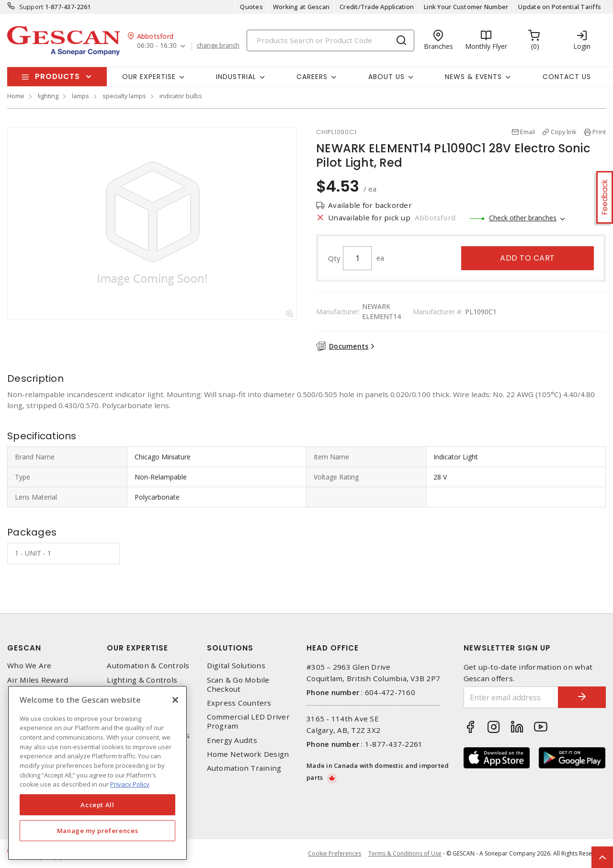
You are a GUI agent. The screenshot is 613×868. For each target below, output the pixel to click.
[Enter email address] (511, 697)
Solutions (230, 648)
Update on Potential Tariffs (560, 7)
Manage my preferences (98, 831)
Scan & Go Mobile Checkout (238, 685)
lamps (80, 96)
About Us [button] (386, 77)
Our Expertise (137, 648)
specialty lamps (124, 96)
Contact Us (567, 77)
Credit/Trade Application (377, 7)
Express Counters (239, 703)
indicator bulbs (181, 96)
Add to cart (528, 258)
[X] (175, 700)
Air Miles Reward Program (38, 685)
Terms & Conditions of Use (405, 853)
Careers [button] (312, 77)
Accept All (97, 805)
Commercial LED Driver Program (248, 721)
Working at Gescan (301, 7)
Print (599, 132)
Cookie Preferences (335, 854)
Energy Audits (232, 740)
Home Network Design (248, 754)
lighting (48, 96)
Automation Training (244, 768)
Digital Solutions (236, 666)
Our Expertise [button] (149, 77)
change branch (218, 46)
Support (31, 7)
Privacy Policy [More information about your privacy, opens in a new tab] (130, 784)
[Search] (330, 40)
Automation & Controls (148, 666)
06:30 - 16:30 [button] (157, 46)
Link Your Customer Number (466, 7)
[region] (97, 773)
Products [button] (57, 76)
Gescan (24, 648)
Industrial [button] (236, 77)
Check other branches (523, 218)
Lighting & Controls (142, 680)
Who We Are (29, 666)
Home (16, 96)
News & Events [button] (473, 77)
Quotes (251, 7)
